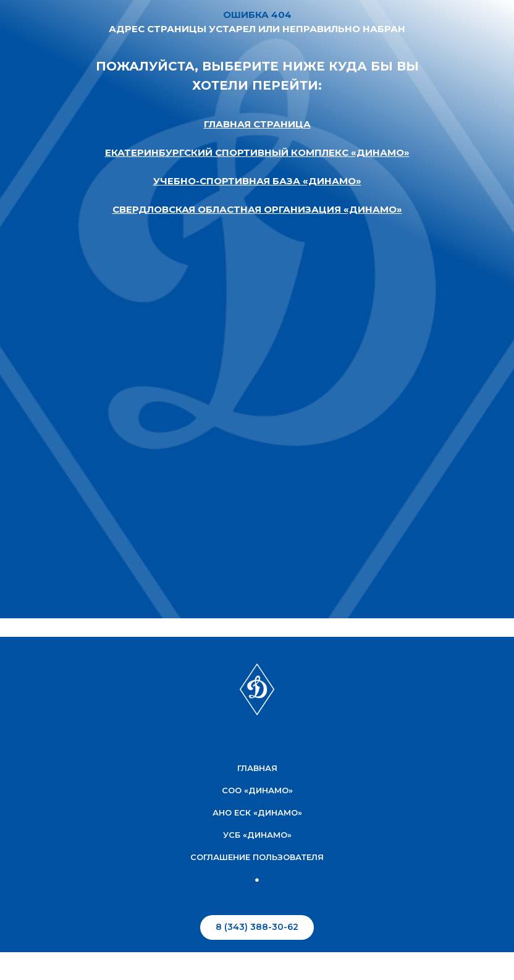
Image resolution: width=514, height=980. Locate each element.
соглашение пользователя (257, 857)
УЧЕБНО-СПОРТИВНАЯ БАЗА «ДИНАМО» (257, 181)
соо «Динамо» (257, 790)
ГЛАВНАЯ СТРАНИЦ (254, 124)
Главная (257, 768)
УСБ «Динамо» (257, 835)
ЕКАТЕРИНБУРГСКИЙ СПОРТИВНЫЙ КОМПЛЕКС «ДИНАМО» (257, 152)
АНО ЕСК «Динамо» (257, 812)
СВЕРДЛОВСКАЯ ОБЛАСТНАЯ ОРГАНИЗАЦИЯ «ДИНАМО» (257, 209)
